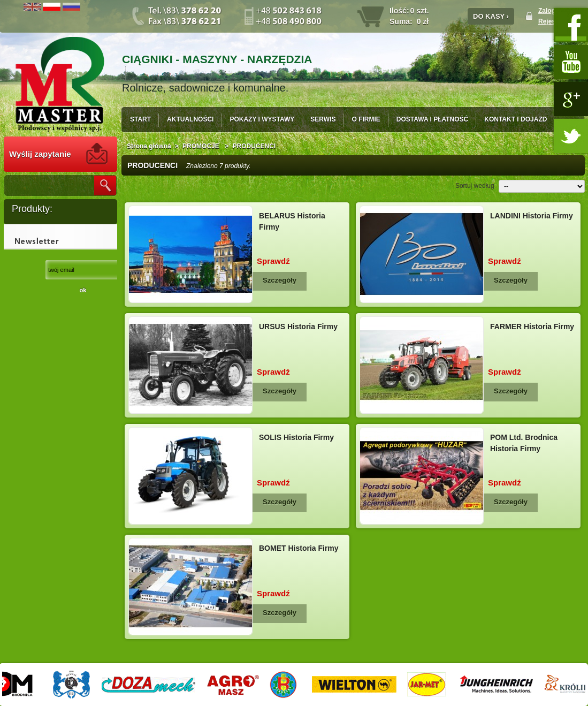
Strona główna (149, 146)
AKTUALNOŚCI (190, 119)
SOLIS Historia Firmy (296, 437)
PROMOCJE (202, 146)
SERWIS (323, 119)
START (140, 119)
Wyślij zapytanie (40, 154)
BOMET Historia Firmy (299, 548)
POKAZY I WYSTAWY (262, 119)
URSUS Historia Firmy (298, 327)
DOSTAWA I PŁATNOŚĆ (432, 119)
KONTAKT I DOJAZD (516, 119)
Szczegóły (280, 280)
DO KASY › (491, 16)
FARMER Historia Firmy (532, 327)
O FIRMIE (366, 119)
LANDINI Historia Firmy (532, 216)
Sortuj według (475, 186)
